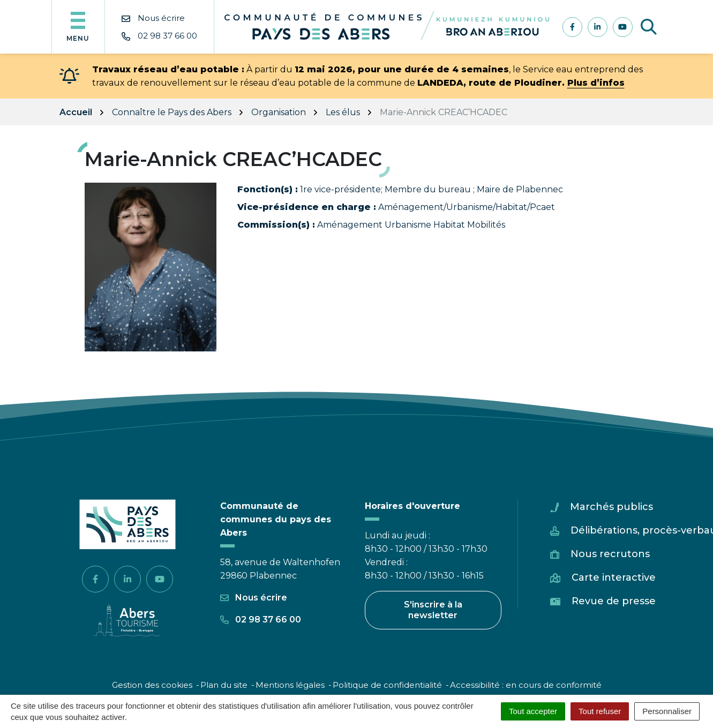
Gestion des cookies (152, 685)
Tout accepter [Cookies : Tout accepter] (533, 711)
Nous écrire (254, 598)
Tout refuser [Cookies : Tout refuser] (600, 711)
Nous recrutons (610, 554)
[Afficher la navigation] (78, 27)
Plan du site (224, 685)
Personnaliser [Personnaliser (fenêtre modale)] (667, 711)
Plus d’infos (596, 83)
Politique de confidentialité (387, 685)
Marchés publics (611, 507)
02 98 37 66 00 (261, 620)
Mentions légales (290, 685)
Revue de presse (614, 601)
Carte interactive (614, 577)
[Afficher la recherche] (649, 27)
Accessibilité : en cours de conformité (526, 685)
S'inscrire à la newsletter (433, 610)
